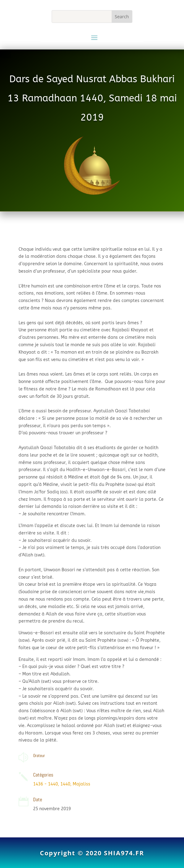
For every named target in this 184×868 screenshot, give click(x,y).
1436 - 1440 (45, 784)
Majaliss (81, 784)
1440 (65, 784)
